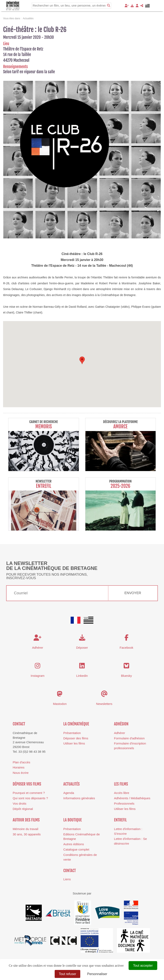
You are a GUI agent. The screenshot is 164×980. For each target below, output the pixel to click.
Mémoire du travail (25, 829)
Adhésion (121, 724)
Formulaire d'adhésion (129, 738)
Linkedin (82, 676)
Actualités (71, 784)
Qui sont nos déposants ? (30, 798)
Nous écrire (21, 773)
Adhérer (120, 733)
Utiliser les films (74, 743)
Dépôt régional (23, 809)
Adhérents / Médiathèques (132, 798)
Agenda (69, 793)
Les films (121, 784)
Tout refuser (67, 974)
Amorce (120, 427)
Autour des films (26, 820)
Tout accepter (143, 966)
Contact (19, 724)
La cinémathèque (76, 724)
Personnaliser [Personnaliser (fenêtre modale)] (97, 974)
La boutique (72, 820)
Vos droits (20, 803)
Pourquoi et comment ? (29, 793)
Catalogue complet (76, 849)
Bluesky (126, 676)
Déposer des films (76, 738)
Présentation (72, 733)
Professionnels (124, 803)
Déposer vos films (27, 784)
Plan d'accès (21, 762)
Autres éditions (74, 844)
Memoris (44, 427)
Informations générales (79, 798)
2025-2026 (120, 486)
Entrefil (44, 486)
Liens (67, 879)
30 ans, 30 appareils (27, 834)
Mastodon (60, 704)
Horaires (19, 767)
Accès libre (122, 793)
